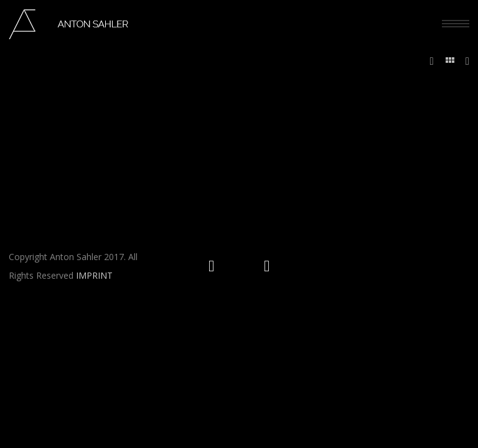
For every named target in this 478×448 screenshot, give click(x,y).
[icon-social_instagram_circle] (214, 266)
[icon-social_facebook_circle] (267, 266)
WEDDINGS (428, 100)
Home (394, 100)
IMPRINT (94, 275)
